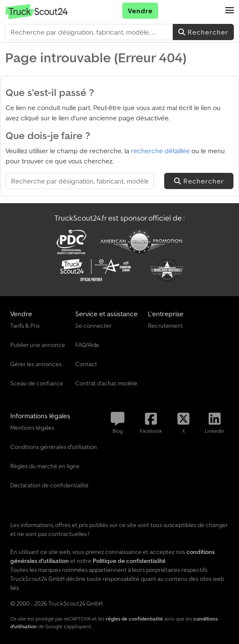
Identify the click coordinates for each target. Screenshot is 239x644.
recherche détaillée (160, 151)
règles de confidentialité (134, 619)
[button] (230, 11)
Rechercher (203, 32)
